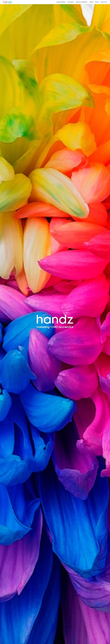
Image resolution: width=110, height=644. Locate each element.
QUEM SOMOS (61, 2)
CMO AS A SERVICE (81, 2)
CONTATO (104, 2)
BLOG (97, 2)
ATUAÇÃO (70, 2)
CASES (91, 2)
